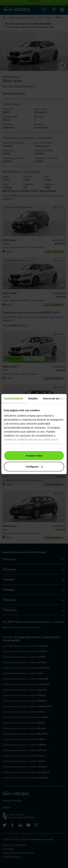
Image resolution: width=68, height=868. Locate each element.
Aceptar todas (34, 456)
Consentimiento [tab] (13, 398)
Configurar (34, 466)
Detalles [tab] (33, 398)
